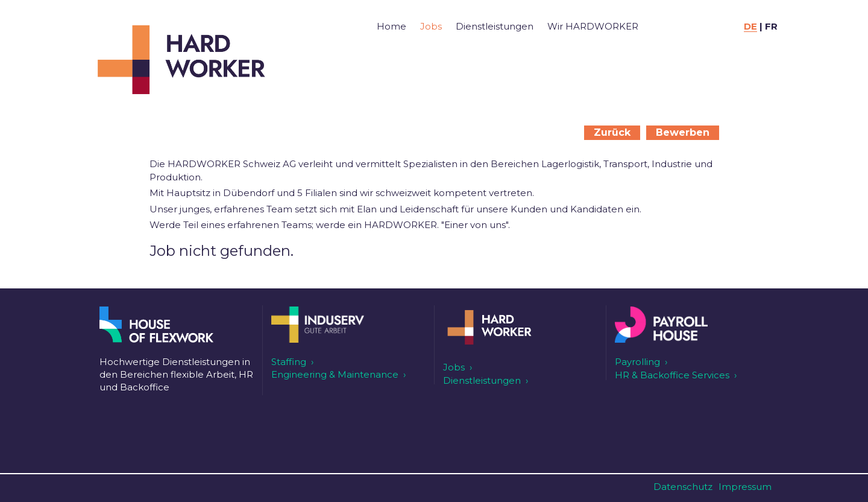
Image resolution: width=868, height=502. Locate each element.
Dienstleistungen (495, 26)
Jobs (431, 26)
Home (392, 26)
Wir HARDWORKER (593, 26)
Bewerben (683, 132)
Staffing (289, 362)
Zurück (612, 132)
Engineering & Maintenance (335, 374)
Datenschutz (683, 487)
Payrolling (637, 362)
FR (771, 26)
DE (750, 26)
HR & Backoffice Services (672, 375)
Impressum (745, 487)
